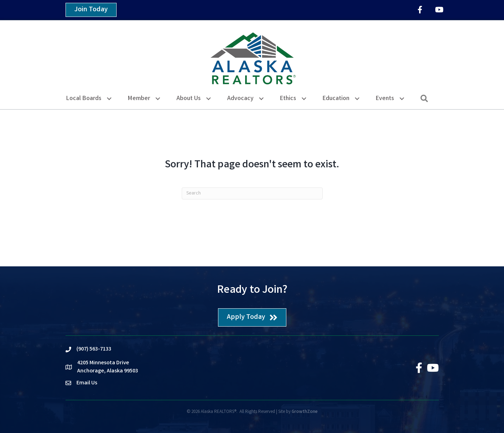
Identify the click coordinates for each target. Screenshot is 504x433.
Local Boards (84, 99)
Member (139, 99)
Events (385, 99)
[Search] (252, 193)
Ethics (288, 99)
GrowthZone (305, 412)
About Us (189, 99)
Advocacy (240, 99)
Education (336, 99)
